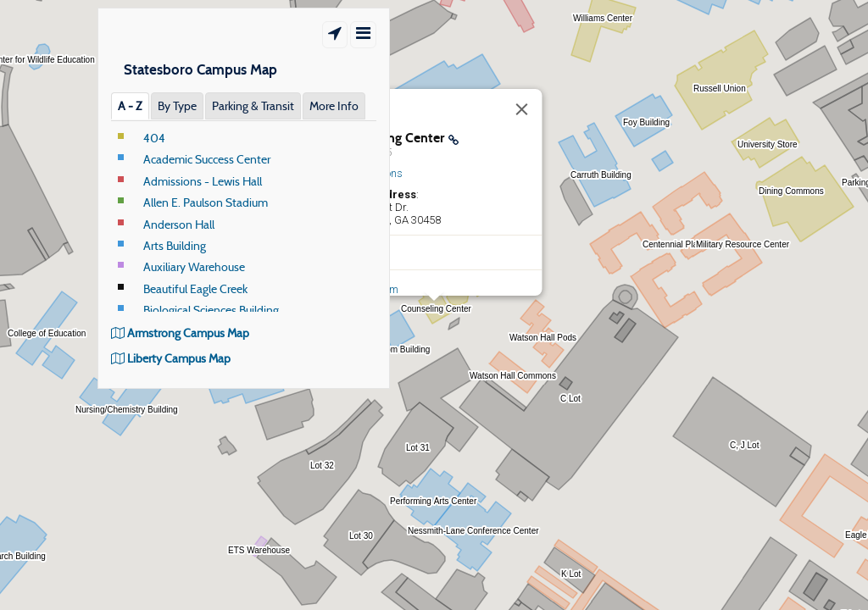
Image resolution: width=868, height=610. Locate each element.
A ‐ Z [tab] (130, 106)
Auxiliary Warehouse (194, 267)
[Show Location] (335, 35)
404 (154, 138)
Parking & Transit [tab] (253, 106)
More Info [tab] (334, 106)
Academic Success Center (207, 159)
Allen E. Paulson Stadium (206, 202)
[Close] (522, 109)
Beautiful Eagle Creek (195, 289)
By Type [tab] (177, 106)
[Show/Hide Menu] (363, 35)
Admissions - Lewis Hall (203, 181)
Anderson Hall (179, 225)
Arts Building (175, 246)
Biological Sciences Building (211, 310)
